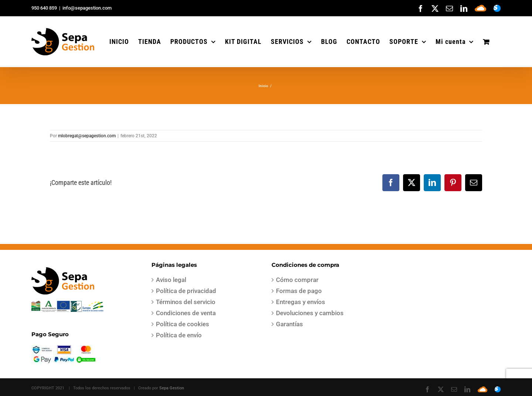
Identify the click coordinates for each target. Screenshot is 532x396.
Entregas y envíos (301, 302)
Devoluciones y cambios (310, 313)
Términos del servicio (186, 302)
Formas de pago (299, 291)
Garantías (289, 324)
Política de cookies (183, 324)
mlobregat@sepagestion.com (87, 136)
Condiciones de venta (186, 313)
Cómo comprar (297, 280)
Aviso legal (171, 280)
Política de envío (179, 335)
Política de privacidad (186, 291)
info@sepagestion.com (87, 8)
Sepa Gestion (172, 388)
